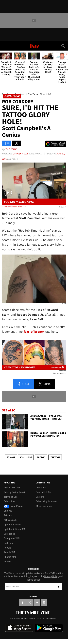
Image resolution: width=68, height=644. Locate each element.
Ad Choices (10, 501)
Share (23, 384)
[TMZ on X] (30, 603)
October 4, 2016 (21, 154)
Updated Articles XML (15, 529)
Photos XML (10, 557)
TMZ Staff (11, 149)
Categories (9, 534)
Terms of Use (11, 497)
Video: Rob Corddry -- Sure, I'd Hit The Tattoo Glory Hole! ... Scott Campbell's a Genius (15, 207)
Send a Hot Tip (43, 492)
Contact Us (42, 488)
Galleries (8, 543)
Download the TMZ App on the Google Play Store (49, 628)
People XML (10, 552)
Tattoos (55, 457)
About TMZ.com (12, 488)
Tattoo (41, 457)
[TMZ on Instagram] (44, 603)
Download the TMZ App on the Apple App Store (19, 628)
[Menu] (5, 46)
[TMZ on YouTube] (37, 603)
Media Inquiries (44, 506)
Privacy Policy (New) (14, 492)
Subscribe (59, 587)
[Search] (63, 46)
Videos (7, 562)
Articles (8, 515)
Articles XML (10, 520)
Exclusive (26, 457)
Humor (11, 457)
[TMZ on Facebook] (23, 603)
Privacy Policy (51, 576)
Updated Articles (12, 525)
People (7, 548)
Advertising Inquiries (46, 501)
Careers (40, 497)
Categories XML (12, 538)
